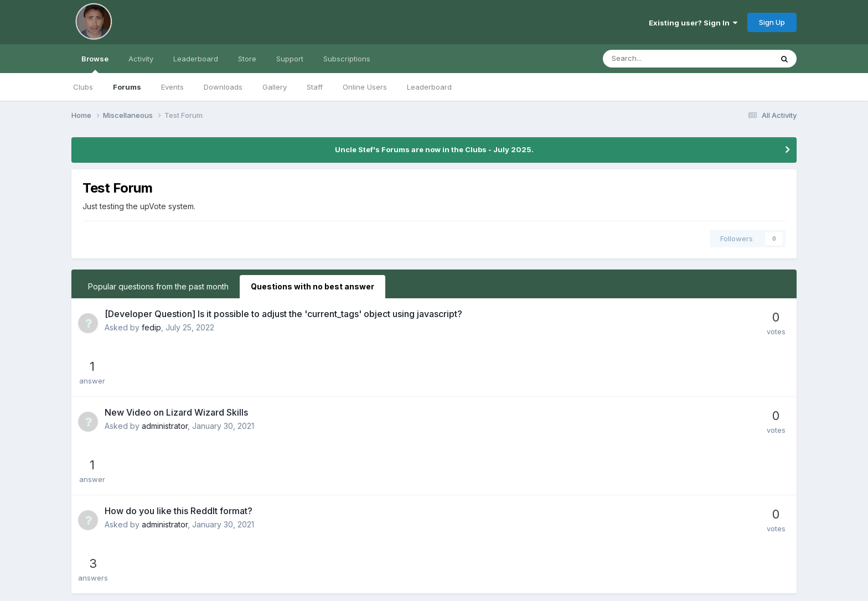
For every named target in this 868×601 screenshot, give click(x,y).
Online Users (365, 87)
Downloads (223, 87)
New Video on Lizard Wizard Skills (176, 364)
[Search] (658, 59)
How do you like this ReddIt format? (179, 413)
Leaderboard (429, 87)
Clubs (83, 87)
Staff (315, 87)
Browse (95, 64)
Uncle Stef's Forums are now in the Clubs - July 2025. (434, 149)
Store (247, 59)
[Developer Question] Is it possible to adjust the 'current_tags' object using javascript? (283, 314)
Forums (127, 87)
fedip (151, 327)
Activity (141, 59)
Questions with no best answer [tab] (312, 286)
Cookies (434, 571)
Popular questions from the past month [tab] (158, 286)
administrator (165, 377)
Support (290, 59)
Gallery (275, 87)
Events (172, 87)
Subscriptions (347, 59)
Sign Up (772, 22)
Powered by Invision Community (434, 585)
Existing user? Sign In (693, 23)
